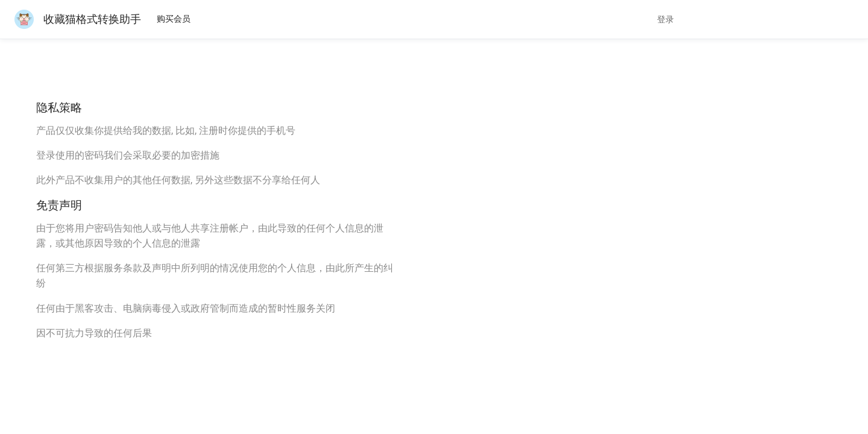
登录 (665, 19)
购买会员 (174, 19)
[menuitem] (174, 20)
